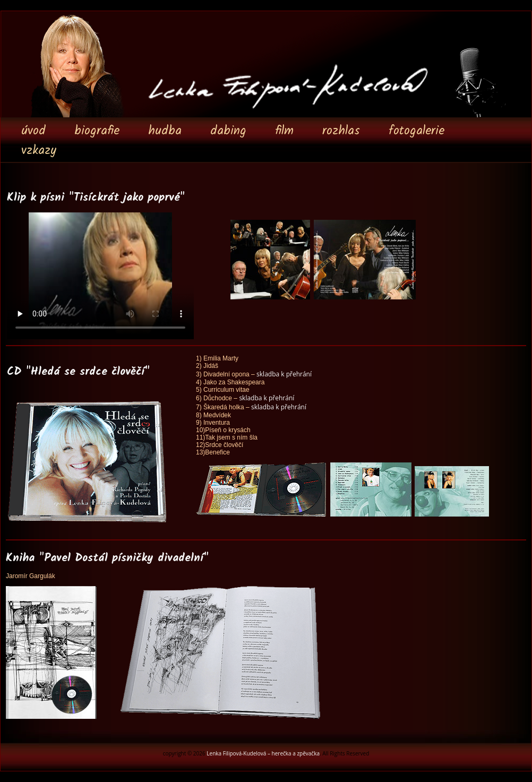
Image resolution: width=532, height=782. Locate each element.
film (284, 131)
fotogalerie (417, 131)
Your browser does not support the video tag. (100, 276)
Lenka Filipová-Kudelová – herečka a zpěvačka (263, 753)
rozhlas (341, 131)
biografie (97, 131)
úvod (33, 131)
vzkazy (39, 151)
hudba (165, 131)
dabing (228, 131)
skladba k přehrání (284, 374)
